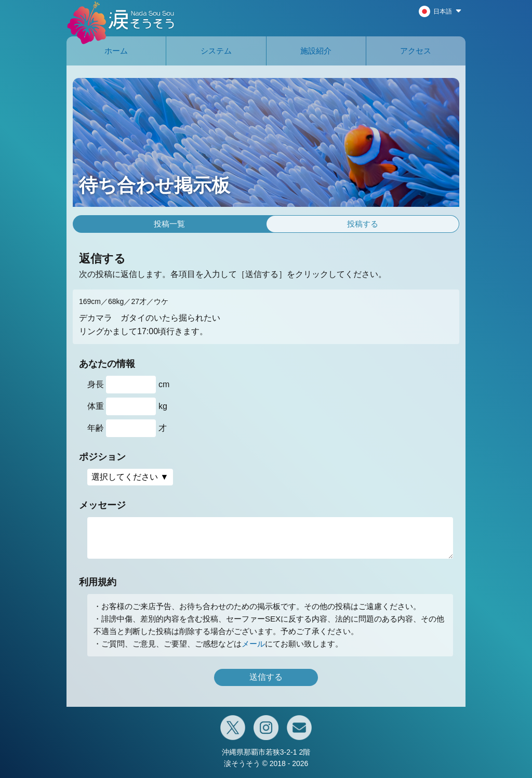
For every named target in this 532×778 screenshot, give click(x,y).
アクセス (416, 51)
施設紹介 (316, 51)
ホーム (116, 51)
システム (216, 51)
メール (253, 644)
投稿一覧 (169, 224)
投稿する (363, 224)
